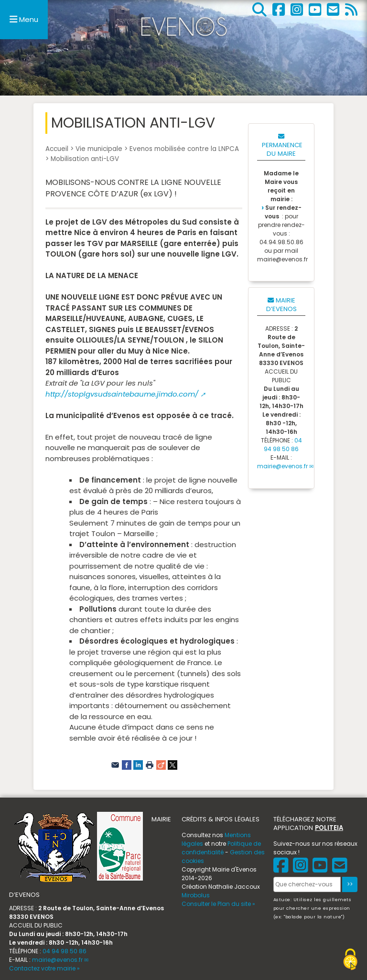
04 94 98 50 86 (283, 445)
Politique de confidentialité (221, 848)
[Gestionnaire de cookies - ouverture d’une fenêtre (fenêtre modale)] (350, 961)
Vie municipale (99, 149)
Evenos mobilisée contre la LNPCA (184, 149)
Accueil (57, 149)
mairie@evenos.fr (282, 466)
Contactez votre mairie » (44, 968)
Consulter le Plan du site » (218, 904)
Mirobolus (196, 895)
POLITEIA (329, 828)
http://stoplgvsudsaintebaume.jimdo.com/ (122, 394)
